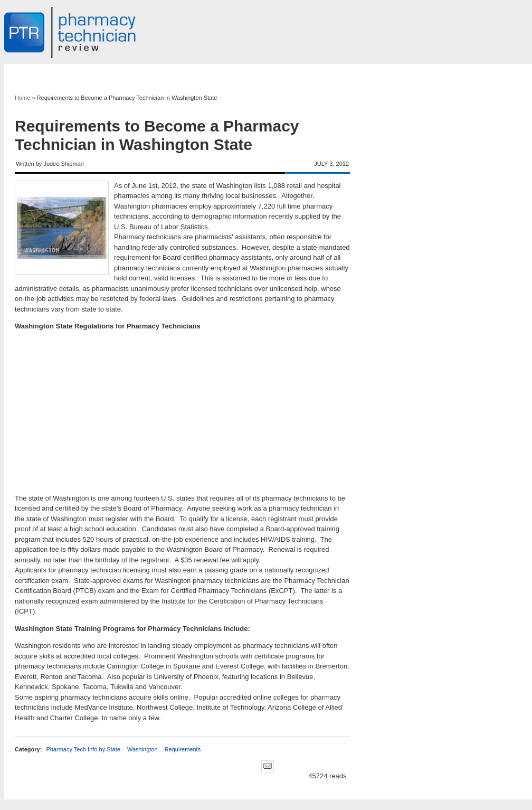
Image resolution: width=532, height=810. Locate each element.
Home (22, 98)
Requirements (183, 749)
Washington (142, 749)
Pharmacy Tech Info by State (83, 749)
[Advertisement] (182, 412)
